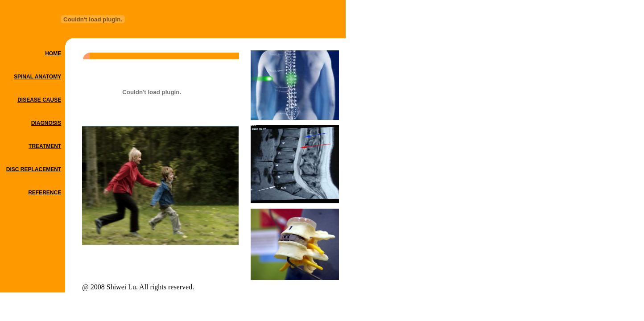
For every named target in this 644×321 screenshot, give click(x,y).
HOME (53, 53)
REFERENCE (45, 193)
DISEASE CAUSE (39, 100)
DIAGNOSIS (46, 123)
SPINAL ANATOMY (37, 77)
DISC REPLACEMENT (34, 169)
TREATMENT (45, 146)
